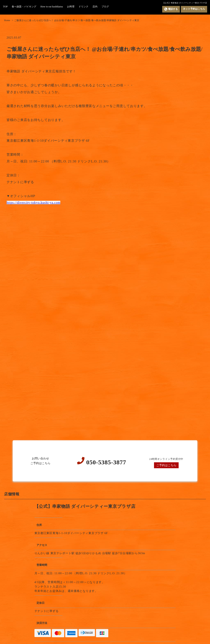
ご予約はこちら (166, 465)
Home (7, 20)
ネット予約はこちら (194, 9)
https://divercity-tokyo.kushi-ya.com (33, 203)
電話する (171, 9)
